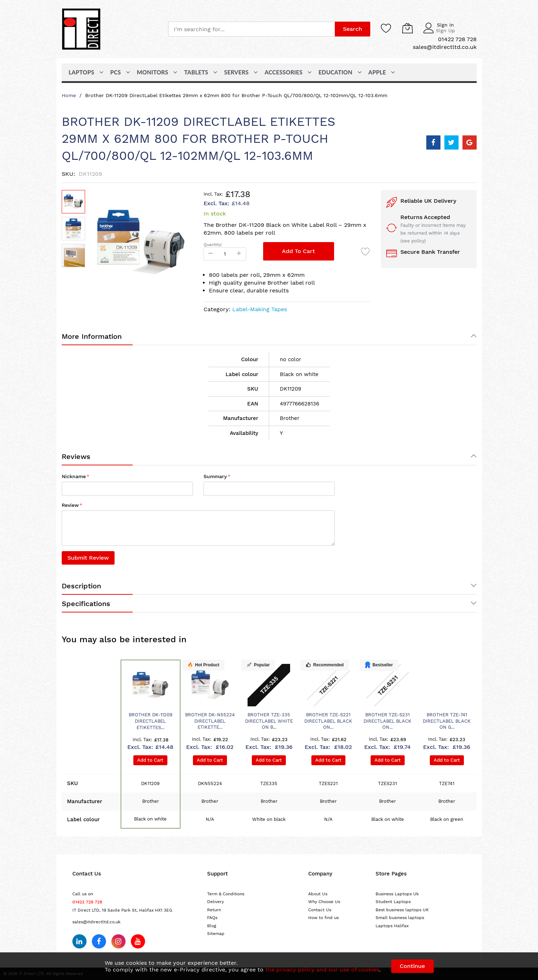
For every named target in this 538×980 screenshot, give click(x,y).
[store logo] (81, 29)
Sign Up (445, 30)
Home (69, 95)
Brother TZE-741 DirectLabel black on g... (447, 721)
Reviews (76, 457)
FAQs (212, 918)
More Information (92, 336)
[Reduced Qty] (211, 254)
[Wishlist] (386, 28)
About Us (318, 894)
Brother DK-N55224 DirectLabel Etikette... (210, 721)
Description (81, 586)
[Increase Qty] (239, 254)
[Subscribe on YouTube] (138, 941)
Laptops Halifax (392, 926)
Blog (212, 926)
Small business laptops (400, 918)
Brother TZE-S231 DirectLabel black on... (387, 721)
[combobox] (251, 29)
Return (214, 910)
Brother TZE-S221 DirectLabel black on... (328, 721)
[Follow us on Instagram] (118, 941)
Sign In (445, 25)
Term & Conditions (226, 894)
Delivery (215, 902)
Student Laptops (393, 902)
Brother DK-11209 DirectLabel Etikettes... (151, 721)
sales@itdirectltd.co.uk (96, 922)
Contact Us (320, 910)
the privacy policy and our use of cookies (322, 970)
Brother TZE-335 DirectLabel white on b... (269, 721)
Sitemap (216, 934)
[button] (73, 229)
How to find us (323, 918)
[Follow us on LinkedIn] (79, 941)
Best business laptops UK (402, 910)
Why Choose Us (324, 902)
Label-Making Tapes (260, 309)
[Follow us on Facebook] (99, 941)
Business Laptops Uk (397, 894)
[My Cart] (407, 28)
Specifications (86, 604)
